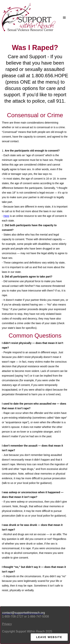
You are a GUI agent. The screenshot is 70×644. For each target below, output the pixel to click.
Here (6, 216)
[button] (64, 18)
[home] (28, 17)
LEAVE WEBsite (49, 637)
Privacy (7, 624)
